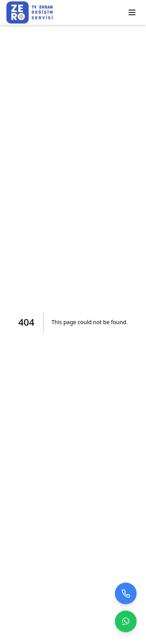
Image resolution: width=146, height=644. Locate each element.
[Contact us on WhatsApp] (126, 621)
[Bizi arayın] (126, 594)
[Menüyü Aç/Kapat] (132, 12)
